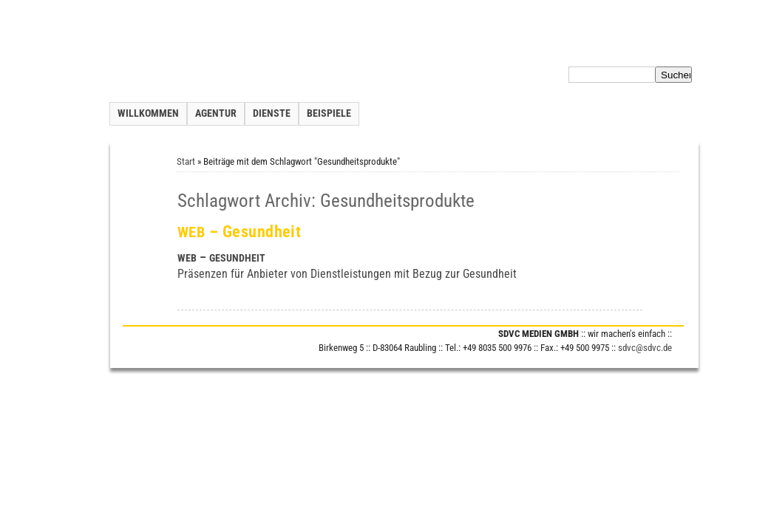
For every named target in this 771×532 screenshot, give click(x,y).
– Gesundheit (240, 232)
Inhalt (533, 47)
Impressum (675, 47)
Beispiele (329, 113)
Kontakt (497, 47)
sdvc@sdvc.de (645, 348)
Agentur (216, 113)
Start (186, 161)
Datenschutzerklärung (598, 47)
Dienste (272, 113)
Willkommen (148, 113)
